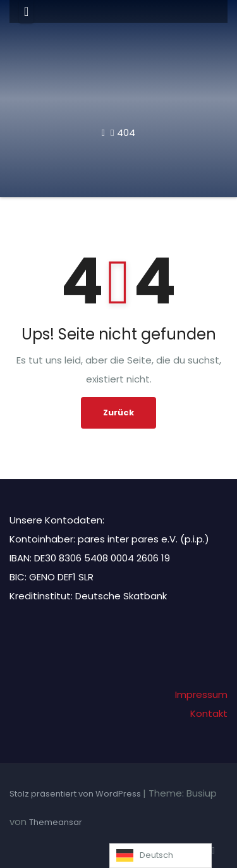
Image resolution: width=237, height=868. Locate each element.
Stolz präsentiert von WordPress (76, 794)
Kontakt (209, 713)
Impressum (201, 694)
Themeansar (56, 822)
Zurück (118, 413)
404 (126, 132)
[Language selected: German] (161, 856)
